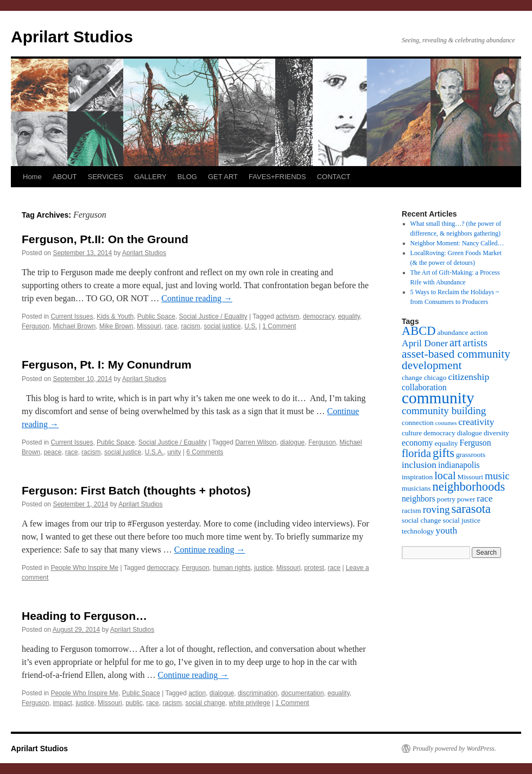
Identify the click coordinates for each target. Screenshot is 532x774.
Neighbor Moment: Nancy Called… (457, 243)
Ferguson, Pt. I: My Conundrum (107, 364)
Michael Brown (74, 326)
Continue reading (197, 298)
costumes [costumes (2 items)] (446, 423)
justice (263, 568)
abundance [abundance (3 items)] (453, 332)
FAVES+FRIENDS (277, 177)
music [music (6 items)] (497, 476)
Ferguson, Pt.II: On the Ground (105, 239)
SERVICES (105, 177)
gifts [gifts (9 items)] (444, 453)
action (197, 693)
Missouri (149, 326)
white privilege (250, 703)
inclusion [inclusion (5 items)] (419, 465)
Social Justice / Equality (213, 316)
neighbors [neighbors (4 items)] (419, 499)
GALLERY (150, 177)
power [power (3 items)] (466, 499)
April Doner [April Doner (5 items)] (425, 343)
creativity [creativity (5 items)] (476, 422)
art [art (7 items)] (455, 342)
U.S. (251, 326)
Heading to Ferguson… (84, 616)
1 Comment (279, 326)
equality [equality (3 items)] (446, 443)
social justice (222, 326)
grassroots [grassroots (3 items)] (471, 455)
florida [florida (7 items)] (416, 453)
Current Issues (72, 316)
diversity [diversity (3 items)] (496, 433)
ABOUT (65, 177)
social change (205, 703)
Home (32, 177)
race (171, 326)
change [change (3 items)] (412, 378)
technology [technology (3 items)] (418, 531)
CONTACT (334, 177)
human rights (232, 568)
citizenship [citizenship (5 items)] (468, 377)
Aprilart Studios (72, 37)
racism (190, 326)
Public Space (156, 316)
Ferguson (36, 326)
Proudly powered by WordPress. (454, 748)
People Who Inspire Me (84, 568)
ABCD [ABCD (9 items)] (419, 331)
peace (53, 452)
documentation (303, 693)
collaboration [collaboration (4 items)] (424, 387)
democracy (319, 316)
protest (314, 568)
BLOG (187, 177)
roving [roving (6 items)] (436, 509)
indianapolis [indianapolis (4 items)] (459, 465)
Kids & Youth (115, 316)
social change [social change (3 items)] (421, 520)
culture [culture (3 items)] (412, 433)
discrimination (258, 693)
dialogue (292, 442)
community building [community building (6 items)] (444, 411)
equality (349, 316)
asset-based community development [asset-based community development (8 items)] (456, 360)
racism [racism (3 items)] (411, 510)
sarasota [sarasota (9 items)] (471, 509)
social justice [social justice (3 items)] (461, 520)
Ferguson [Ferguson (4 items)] (475, 443)
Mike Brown (116, 326)
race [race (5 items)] (484, 498)
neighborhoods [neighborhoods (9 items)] (469, 487)
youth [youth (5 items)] (446, 530)
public (134, 703)
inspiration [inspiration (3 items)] (417, 477)
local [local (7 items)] (445, 475)
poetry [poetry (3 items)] (446, 499)
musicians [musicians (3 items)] (416, 488)
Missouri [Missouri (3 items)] (471, 477)
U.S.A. (154, 452)
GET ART (223, 177)
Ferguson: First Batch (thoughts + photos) (136, 490)
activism (287, 316)
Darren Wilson (256, 442)
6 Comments (205, 452)
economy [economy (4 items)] (417, 443)
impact (62, 703)
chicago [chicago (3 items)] (435, 378)
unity (174, 452)
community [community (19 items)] (438, 398)
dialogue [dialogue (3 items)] (470, 433)
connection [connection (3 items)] (418, 423)
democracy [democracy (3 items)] (439, 433)
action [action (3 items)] (479, 332)
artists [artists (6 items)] (475, 343)
